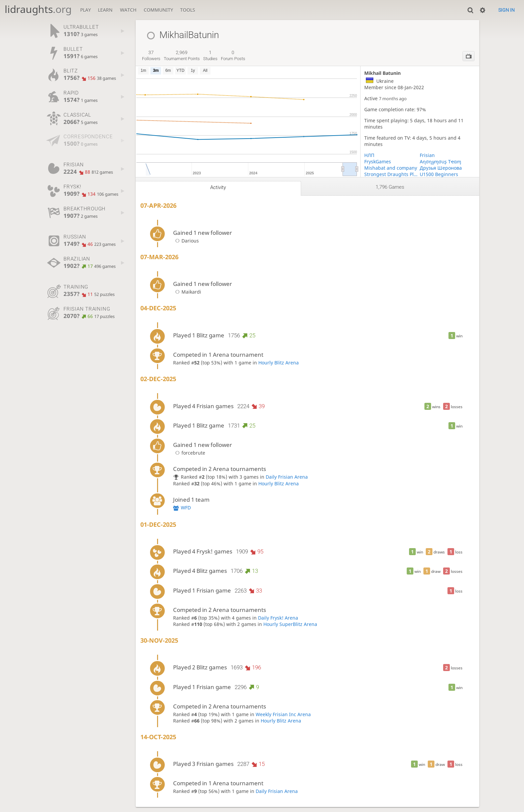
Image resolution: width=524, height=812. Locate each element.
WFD (186, 508)
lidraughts (38, 9)
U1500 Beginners (439, 174)
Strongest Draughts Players (392, 174)
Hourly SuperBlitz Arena (290, 624)
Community (158, 10)
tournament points (182, 55)
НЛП (369, 155)
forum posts (233, 55)
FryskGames (378, 161)
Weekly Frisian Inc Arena (283, 714)
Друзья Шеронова (441, 168)
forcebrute (189, 453)
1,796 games (390, 187)
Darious (186, 241)
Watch (128, 10)
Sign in (506, 10)
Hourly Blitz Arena (279, 363)
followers (151, 55)
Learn (105, 10)
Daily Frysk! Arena (278, 618)
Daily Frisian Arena (287, 477)
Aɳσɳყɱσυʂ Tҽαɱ (440, 161)
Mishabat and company (391, 168)
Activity (218, 187)
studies (210, 55)
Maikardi (187, 292)
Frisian (427, 155)
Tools (188, 10)
